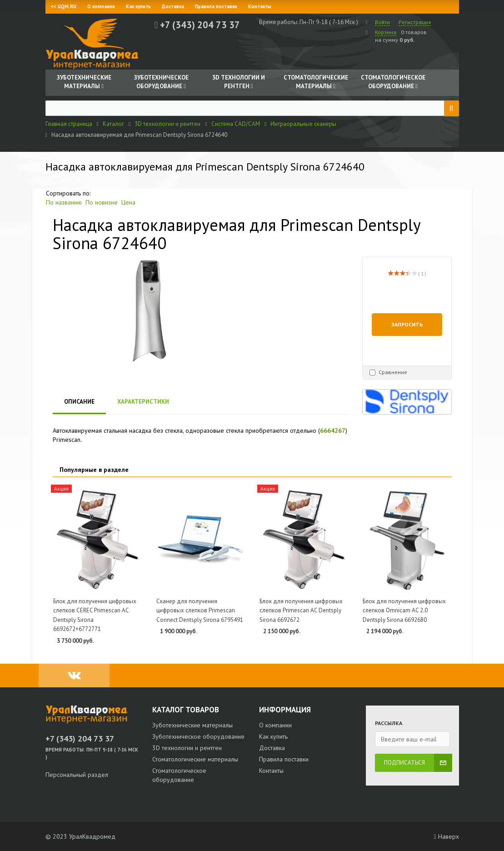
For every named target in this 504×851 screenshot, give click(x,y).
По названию (64, 202)
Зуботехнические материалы (192, 725)
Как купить (138, 6)
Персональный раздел (77, 775)
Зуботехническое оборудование (198, 736)
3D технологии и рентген (187, 748)
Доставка (173, 6)
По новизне (102, 202)
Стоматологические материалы (195, 759)
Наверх (446, 836)
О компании (101, 6)
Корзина (386, 32)
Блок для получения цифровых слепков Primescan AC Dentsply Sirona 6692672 (301, 611)
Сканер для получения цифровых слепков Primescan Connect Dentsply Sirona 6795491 (200, 611)
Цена (128, 202)
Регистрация (415, 22)
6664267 (333, 431)
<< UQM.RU (64, 6)
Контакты (260, 6)
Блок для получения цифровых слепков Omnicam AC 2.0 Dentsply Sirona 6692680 (404, 611)
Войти (382, 22)
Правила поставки (216, 6)
